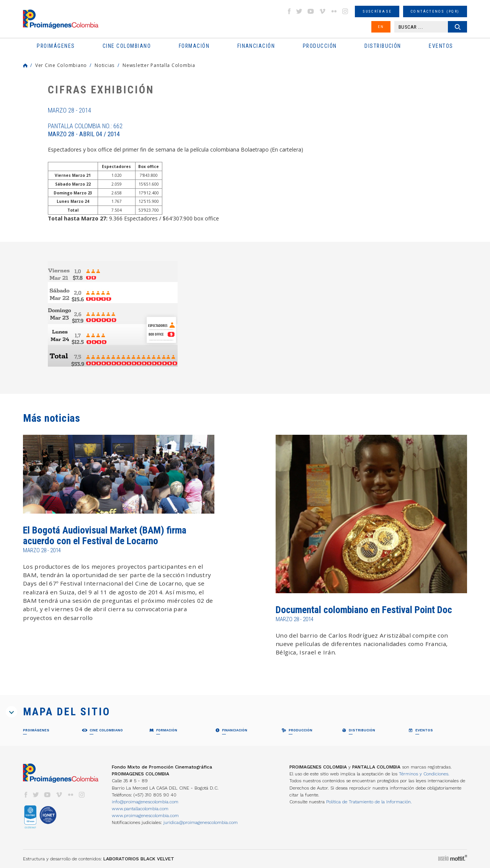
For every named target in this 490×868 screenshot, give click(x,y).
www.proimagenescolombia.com (145, 816)
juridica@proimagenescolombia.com (201, 822)
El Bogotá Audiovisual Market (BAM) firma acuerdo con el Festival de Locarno (105, 536)
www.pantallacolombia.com (140, 809)
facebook (289, 11)
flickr (334, 11)
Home (25, 65)
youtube (311, 11)
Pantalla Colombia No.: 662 (85, 130)
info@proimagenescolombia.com (145, 802)
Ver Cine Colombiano (61, 65)
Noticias (105, 65)
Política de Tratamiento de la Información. (369, 802)
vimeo (322, 11)
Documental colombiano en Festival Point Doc (364, 610)
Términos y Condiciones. (424, 774)
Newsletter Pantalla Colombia (159, 65)
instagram (345, 11)
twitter (299, 11)
